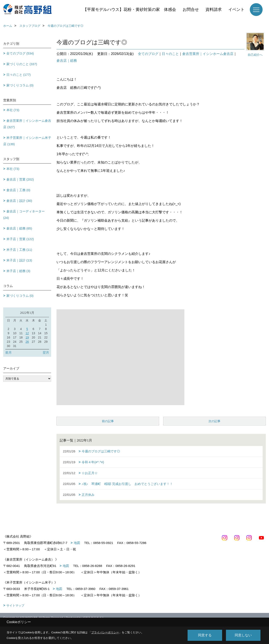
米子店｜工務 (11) (19, 250)
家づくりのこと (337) (22, 64)
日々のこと (170, 54)
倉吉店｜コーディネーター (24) (24, 214)
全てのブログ (148, 54)
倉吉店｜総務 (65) (19, 228)
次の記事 (214, 421)
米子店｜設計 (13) (19, 260)
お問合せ (191, 9)
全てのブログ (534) (20, 53)
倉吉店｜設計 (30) (19, 201)
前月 (9, 352)
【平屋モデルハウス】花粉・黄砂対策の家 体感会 (129, 9)
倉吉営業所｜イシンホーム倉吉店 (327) (27, 124)
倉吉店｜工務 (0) (18, 190)
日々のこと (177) (19, 75)
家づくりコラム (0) (20, 85)
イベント (236, 9)
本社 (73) (13, 110)
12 (27, 333)
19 (27, 337)
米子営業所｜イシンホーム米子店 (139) (27, 141)
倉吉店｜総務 (67, 61)
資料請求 (214, 9)
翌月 (46, 352)
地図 (77, 543)
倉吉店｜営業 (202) (20, 179)
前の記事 (108, 421)
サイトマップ (15, 605)
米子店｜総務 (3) (18, 271)
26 (27, 342)
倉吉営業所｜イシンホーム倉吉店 (208, 54)
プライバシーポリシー (105, 632)
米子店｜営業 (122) (20, 239)
